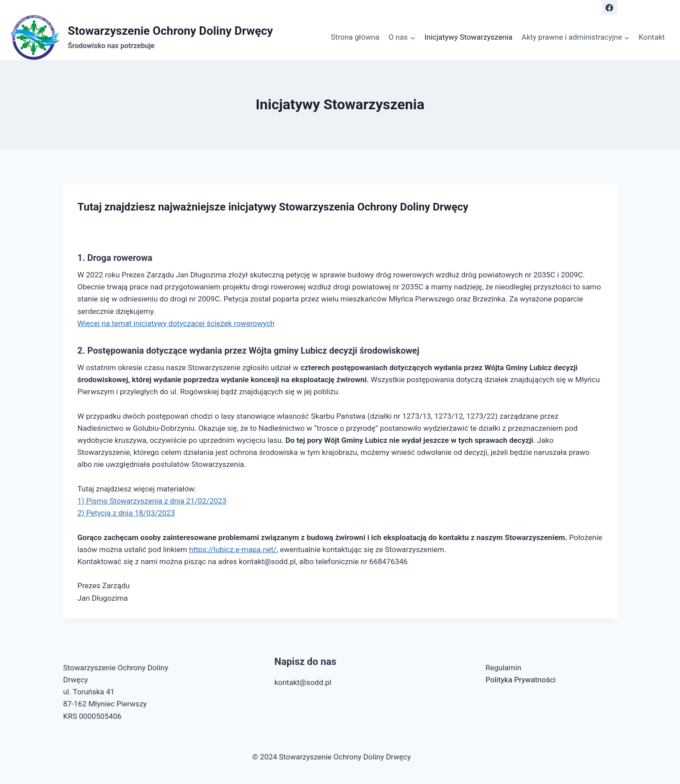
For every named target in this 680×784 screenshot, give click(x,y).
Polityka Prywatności (521, 680)
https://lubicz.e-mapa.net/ (233, 549)
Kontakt (652, 37)
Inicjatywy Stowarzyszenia (468, 37)
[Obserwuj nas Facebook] (610, 8)
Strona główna (355, 37)
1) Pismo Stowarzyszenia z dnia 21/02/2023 (152, 501)
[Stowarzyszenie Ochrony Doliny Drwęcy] (142, 37)
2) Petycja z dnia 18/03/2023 (126, 513)
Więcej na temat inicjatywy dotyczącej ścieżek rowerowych (176, 323)
